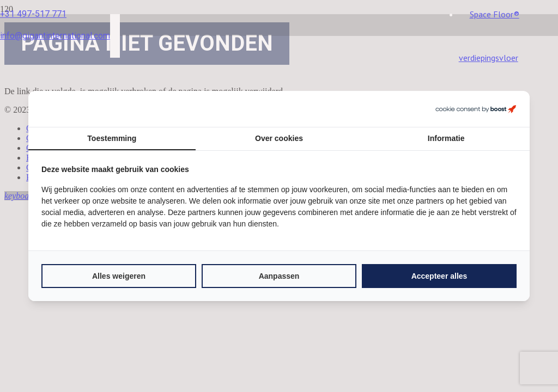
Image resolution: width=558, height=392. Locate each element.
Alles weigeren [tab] (119, 276)
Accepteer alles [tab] (439, 276)
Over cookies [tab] (279, 138)
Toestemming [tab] (112, 138)
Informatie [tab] (446, 138)
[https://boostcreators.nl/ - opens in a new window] (476, 109)
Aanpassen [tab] (279, 276)
